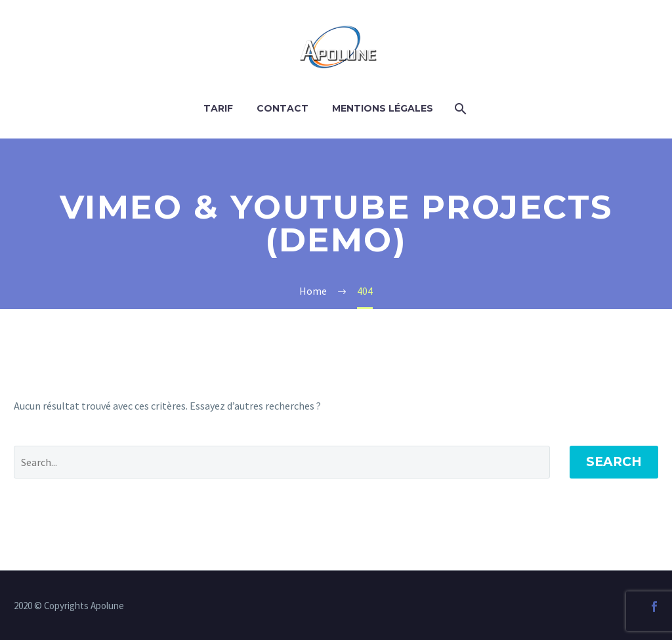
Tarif (218, 108)
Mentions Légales (383, 108)
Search (614, 462)
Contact (283, 108)
